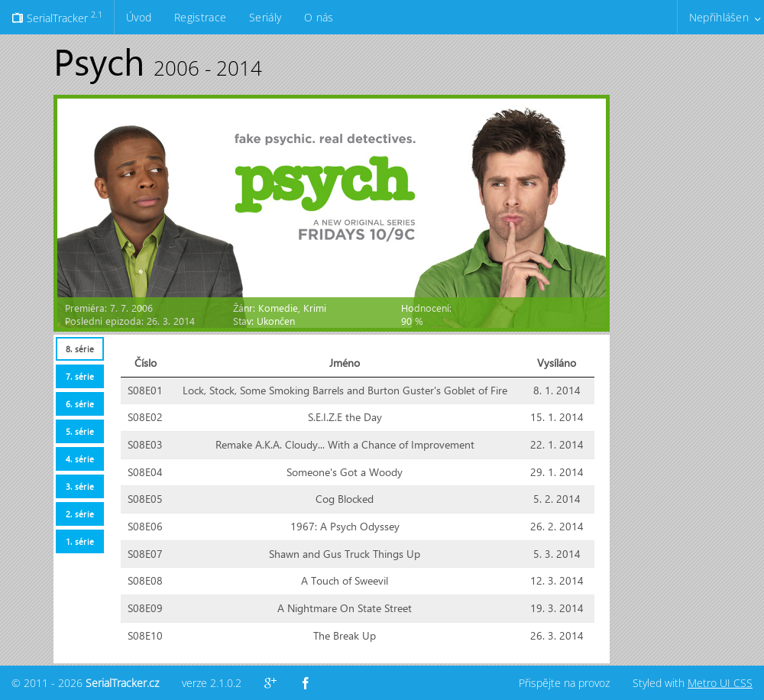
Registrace (200, 17)
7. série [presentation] (80, 376)
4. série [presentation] (80, 459)
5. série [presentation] (80, 431)
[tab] (79, 349)
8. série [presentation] (80, 349)
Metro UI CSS (720, 683)
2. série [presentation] (80, 514)
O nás (319, 17)
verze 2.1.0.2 (212, 683)
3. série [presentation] (80, 486)
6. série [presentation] (80, 404)
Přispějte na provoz (564, 683)
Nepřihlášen (719, 17)
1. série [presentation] (80, 541)
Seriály (265, 17)
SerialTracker (57, 17)
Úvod (139, 17)
